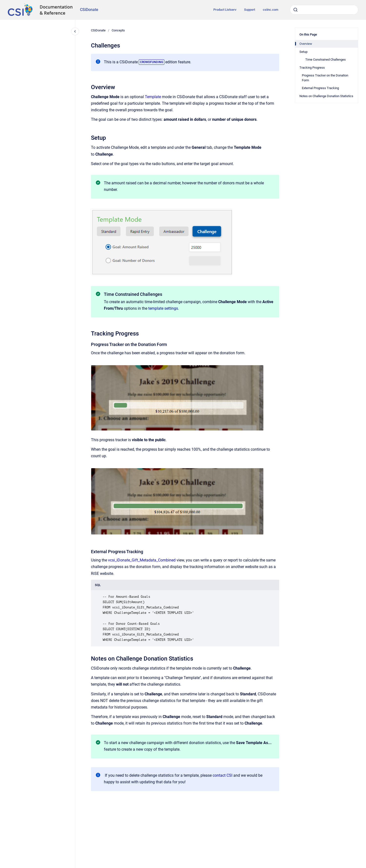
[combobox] (324, 10)
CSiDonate (89, 10)
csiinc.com (271, 10)
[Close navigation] (75, 31)
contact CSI (223, 775)
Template (153, 97)
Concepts (118, 30)
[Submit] (296, 10)
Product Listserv (225, 10)
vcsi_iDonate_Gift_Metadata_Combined (142, 560)
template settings (163, 308)
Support (250, 10)
